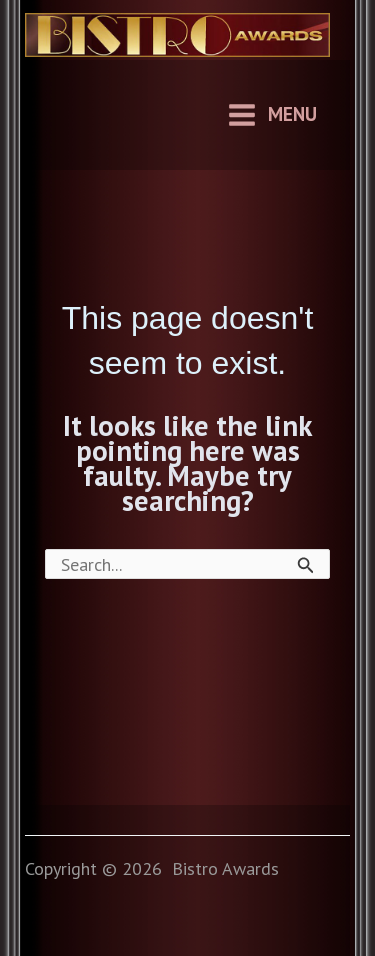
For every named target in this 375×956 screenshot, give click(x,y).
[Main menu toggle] (271, 115)
